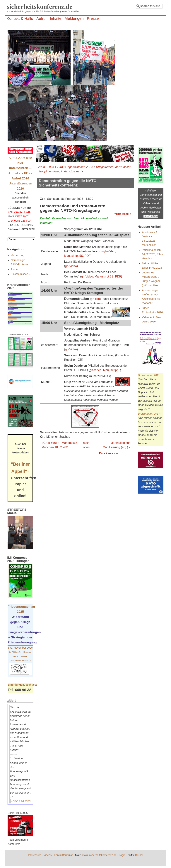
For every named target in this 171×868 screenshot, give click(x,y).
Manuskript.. (111, 370)
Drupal (139, 855)
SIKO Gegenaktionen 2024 (75, 167)
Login (122, 855)
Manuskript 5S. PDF (77, 256)
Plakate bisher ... (21, 274)
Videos (48, 855)
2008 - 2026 (46, 167)
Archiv (14, 269)
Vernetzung (17, 255)
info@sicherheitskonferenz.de (99, 855)
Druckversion (109, 453)
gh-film (95, 299)
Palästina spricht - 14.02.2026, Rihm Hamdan (153, 254)
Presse (93, 18)
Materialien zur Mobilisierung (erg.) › (116, 445)
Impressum (35, 855)
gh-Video (109, 251)
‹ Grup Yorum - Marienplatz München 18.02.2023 (59, 445)
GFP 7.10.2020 (22, 801)
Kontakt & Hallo (20, 18)
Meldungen (74, 18)
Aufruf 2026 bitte (20, 163)
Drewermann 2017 (149, 414)
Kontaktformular (63, 855)
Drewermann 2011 (149, 375)
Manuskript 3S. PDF (108, 276)
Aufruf (42, 18)
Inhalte (56, 18)
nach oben (85, 445)
